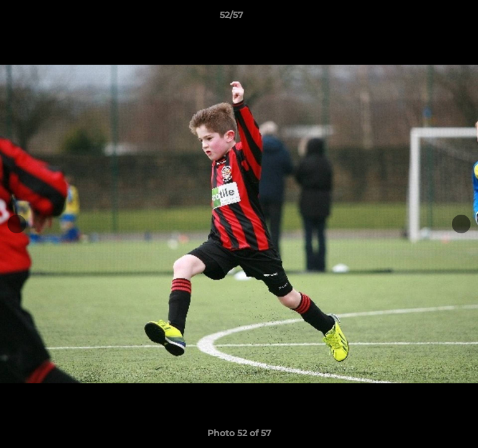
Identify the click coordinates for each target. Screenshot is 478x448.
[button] (433, 18)
